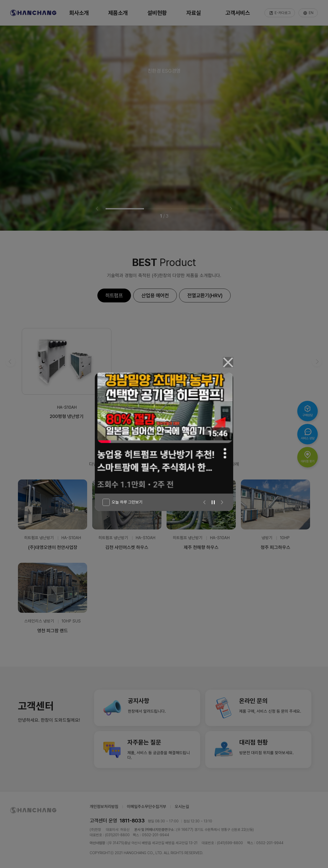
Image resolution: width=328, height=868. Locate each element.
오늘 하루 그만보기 (127, 502)
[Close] (228, 362)
